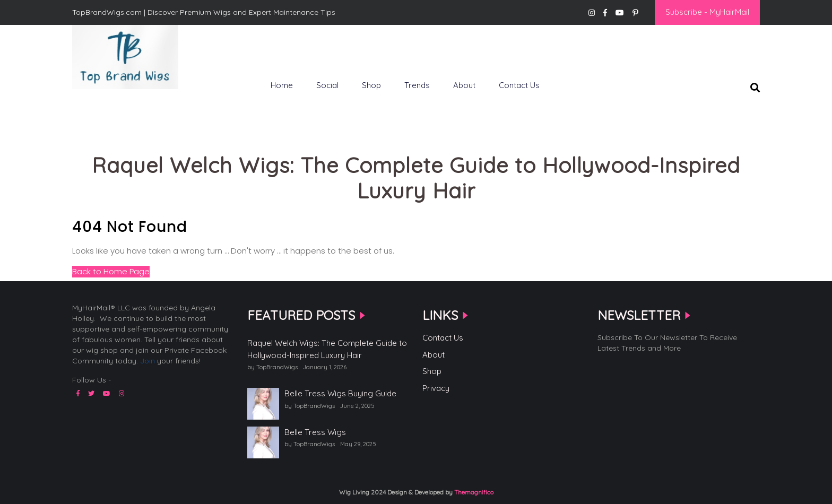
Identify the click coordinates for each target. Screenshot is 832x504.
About (464, 85)
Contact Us (519, 85)
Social (327, 85)
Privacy (436, 388)
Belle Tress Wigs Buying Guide (340, 393)
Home (282, 85)
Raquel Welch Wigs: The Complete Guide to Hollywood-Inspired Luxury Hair (327, 349)
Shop (371, 85)
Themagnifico (473, 492)
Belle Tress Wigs (315, 432)
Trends (417, 85)
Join (148, 361)
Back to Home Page (111, 271)
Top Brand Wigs (110, 107)
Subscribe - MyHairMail (707, 12)
